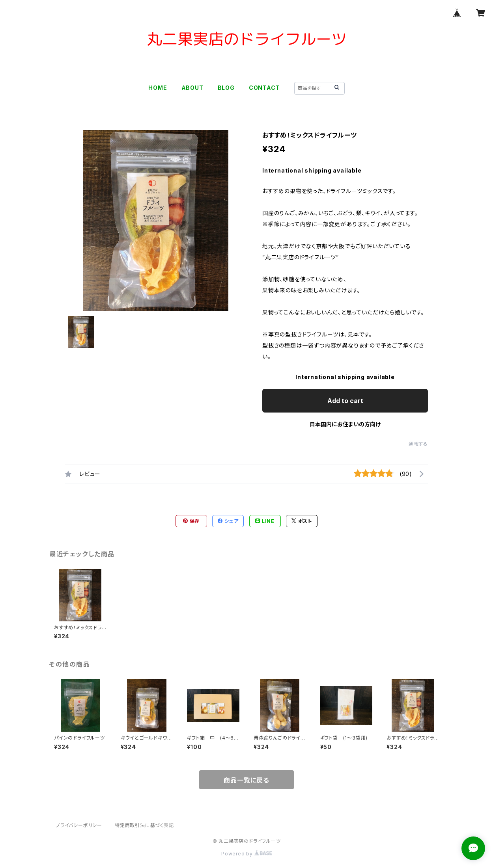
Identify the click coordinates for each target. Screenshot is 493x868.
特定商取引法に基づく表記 (144, 825)
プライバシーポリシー (79, 825)
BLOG (226, 88)
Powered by (246, 854)
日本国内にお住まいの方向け (345, 424)
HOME (158, 88)
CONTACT (264, 88)
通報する (418, 444)
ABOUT (192, 88)
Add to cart (345, 401)
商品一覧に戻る (246, 780)
